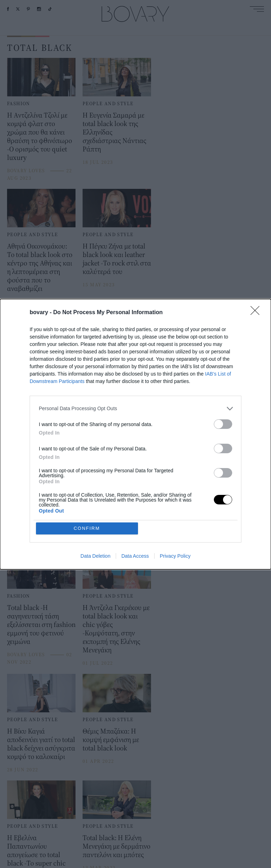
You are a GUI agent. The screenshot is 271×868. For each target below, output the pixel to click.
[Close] (257, 313)
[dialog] (135, 434)
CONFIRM (87, 528)
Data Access (135, 556)
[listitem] (135, 409)
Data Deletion (95, 556)
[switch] (223, 424)
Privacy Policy (175, 556)
